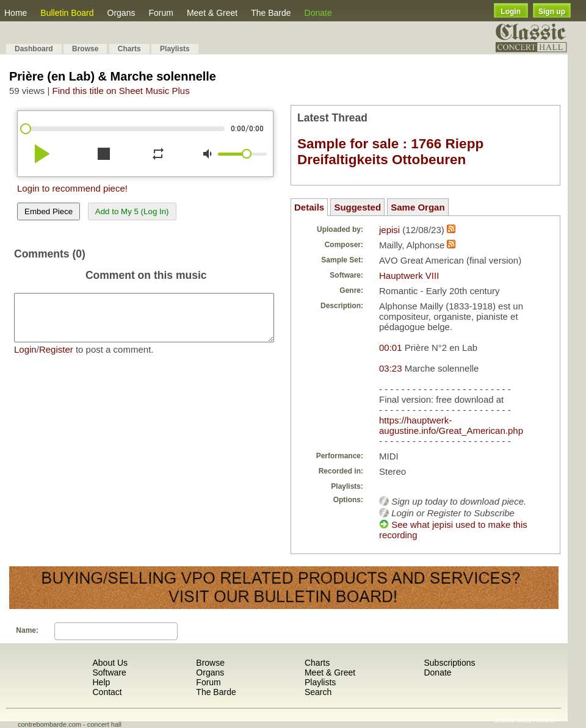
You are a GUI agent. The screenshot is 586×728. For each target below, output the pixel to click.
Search (318, 692)
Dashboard (34, 49)
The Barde (271, 13)
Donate (318, 13)
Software (109, 672)
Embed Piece (49, 211)
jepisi (389, 230)
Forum (161, 13)
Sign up (552, 12)
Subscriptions (449, 663)
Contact (107, 692)
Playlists (175, 49)
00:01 (391, 348)
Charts (129, 49)
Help (101, 682)
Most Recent (535, 720)
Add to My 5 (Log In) (132, 211)
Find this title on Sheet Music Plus (121, 91)
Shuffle (504, 720)
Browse (85, 49)
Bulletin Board (67, 13)
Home (16, 13)
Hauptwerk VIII (409, 276)
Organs (121, 13)
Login (511, 12)
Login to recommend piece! (72, 188)
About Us (110, 663)
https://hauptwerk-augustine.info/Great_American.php (451, 425)
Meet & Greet (212, 13)
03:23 (391, 368)
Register (56, 359)
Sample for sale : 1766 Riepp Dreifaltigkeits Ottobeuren (390, 152)
